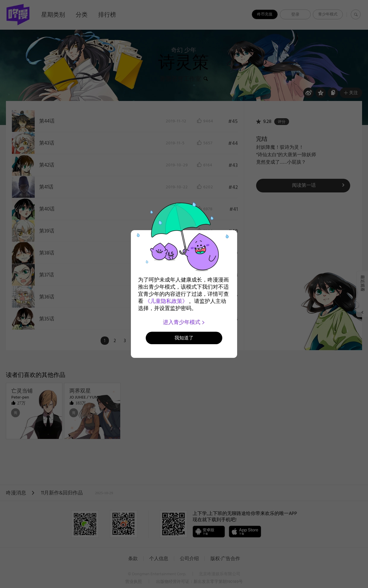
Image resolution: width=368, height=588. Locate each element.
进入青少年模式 (184, 322)
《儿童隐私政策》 (166, 301)
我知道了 (184, 338)
